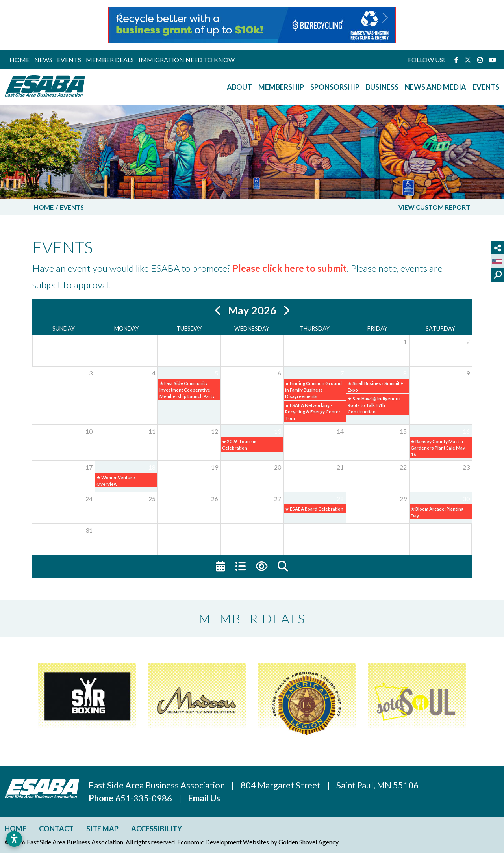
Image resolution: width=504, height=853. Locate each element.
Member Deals (110, 60)
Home (19, 60)
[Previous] (218, 311)
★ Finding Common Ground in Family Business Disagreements (313, 390)
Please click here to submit (290, 268)
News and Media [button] (435, 87)
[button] (119, 25)
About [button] (239, 87)
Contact (56, 829)
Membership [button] (281, 87)
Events (69, 60)
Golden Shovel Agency (308, 842)
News (43, 60)
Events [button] (486, 87)
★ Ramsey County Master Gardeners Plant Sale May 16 (438, 448)
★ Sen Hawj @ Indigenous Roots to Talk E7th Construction (374, 405)
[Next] (286, 311)
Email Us (204, 798)
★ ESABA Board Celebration (314, 509)
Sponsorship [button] (335, 87)
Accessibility (157, 829)
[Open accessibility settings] (14, 839)
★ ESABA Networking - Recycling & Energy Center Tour (313, 412)
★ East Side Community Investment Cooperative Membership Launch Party (187, 390)
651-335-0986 (145, 798)
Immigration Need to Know (187, 60)
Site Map (102, 829)
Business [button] (382, 87)
